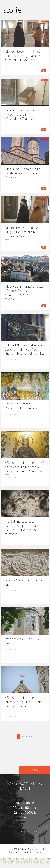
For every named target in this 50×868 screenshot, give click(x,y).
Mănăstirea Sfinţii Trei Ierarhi (28, 852)
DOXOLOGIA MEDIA (22, 849)
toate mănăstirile (34, 770)
